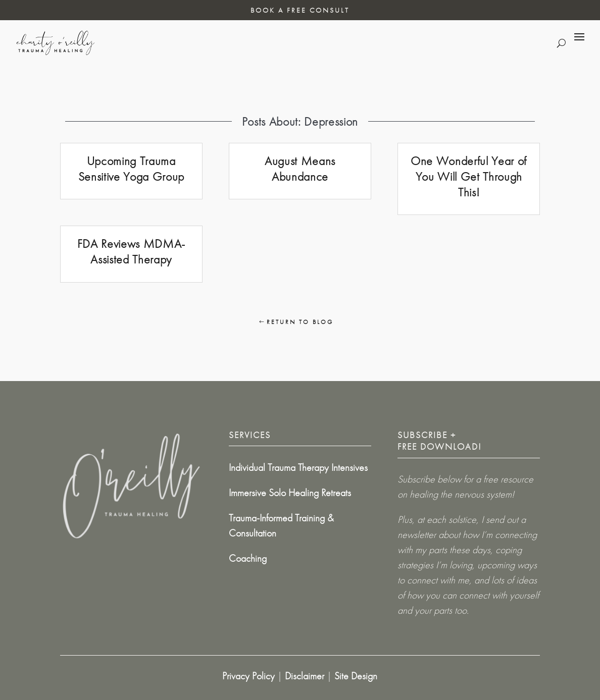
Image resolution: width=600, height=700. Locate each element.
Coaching (248, 558)
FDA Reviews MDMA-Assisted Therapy (131, 251)
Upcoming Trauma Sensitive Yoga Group (131, 169)
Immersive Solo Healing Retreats (290, 493)
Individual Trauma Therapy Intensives (298, 467)
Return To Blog (300, 322)
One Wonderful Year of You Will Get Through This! (469, 176)
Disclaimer (305, 676)
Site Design (356, 676)
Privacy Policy (248, 676)
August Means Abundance (300, 169)
